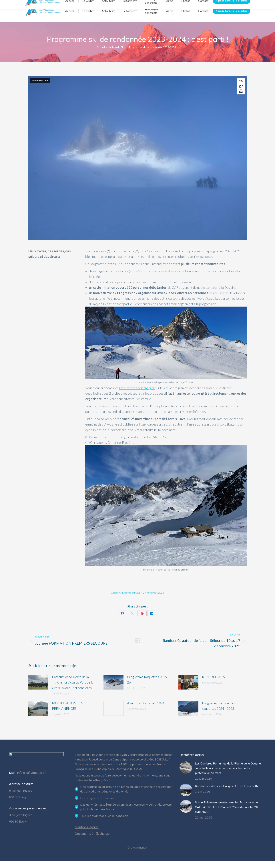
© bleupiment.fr (137, 855)
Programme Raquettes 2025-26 (148, 687)
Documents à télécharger (183, 4)
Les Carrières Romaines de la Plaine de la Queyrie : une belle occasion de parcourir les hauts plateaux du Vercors (228, 775)
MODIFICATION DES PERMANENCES (67, 713)
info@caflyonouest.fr (32, 781)
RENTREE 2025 (213, 684)
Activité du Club (40, 88)
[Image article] (38, 690)
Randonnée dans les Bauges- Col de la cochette (227, 793)
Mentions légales (87, 834)
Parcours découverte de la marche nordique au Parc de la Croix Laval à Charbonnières (73, 690)
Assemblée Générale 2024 (146, 710)
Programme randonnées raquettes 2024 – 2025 (219, 713)
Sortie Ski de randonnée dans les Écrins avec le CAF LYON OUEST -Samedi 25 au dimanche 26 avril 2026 (226, 814)
